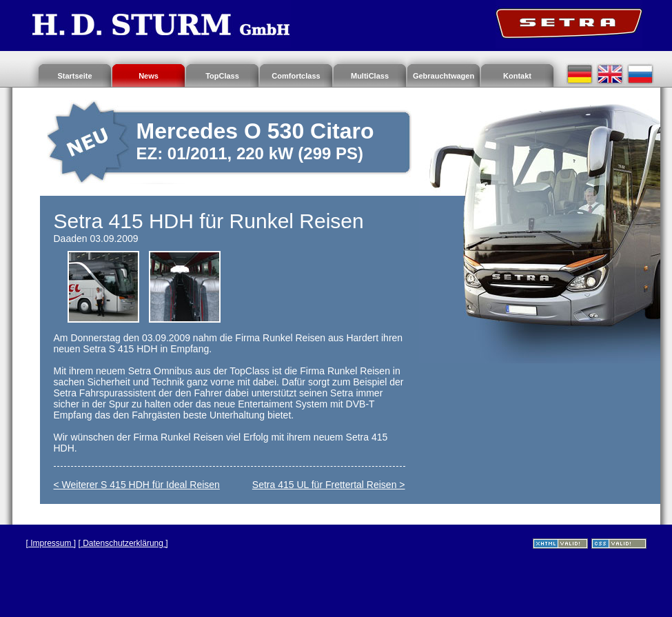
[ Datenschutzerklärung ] (123, 543)
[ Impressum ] (51, 543)
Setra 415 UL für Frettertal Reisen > (329, 485)
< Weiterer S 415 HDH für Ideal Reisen (137, 485)
